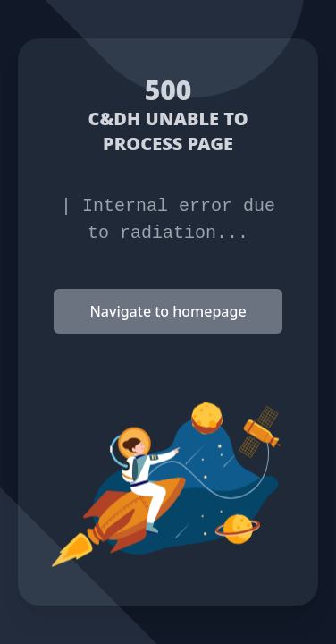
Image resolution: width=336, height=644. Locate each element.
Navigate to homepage (168, 311)
